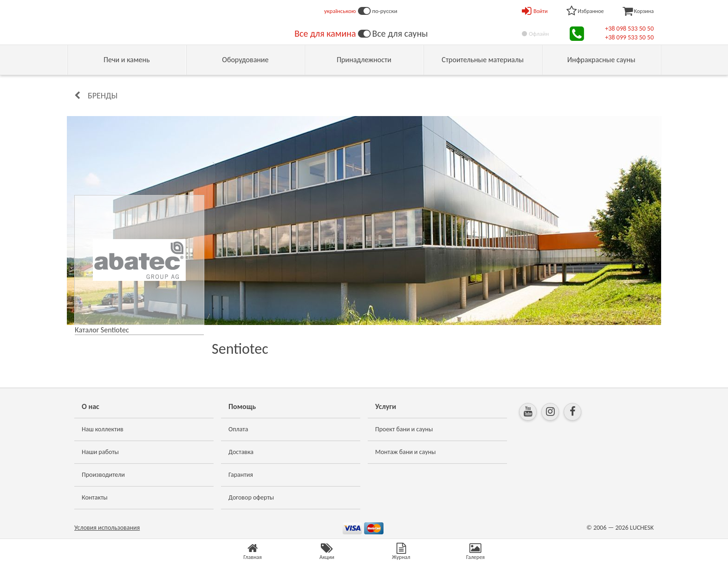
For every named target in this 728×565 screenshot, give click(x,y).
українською (340, 11)
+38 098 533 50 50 (629, 29)
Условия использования (107, 528)
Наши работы (100, 452)
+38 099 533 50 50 (629, 37)
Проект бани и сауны (404, 429)
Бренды (103, 96)
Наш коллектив (103, 429)
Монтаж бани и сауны (406, 452)
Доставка (241, 452)
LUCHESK (642, 528)
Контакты (95, 497)
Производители (103, 475)
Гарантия (241, 475)
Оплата (238, 429)
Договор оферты (251, 497)
